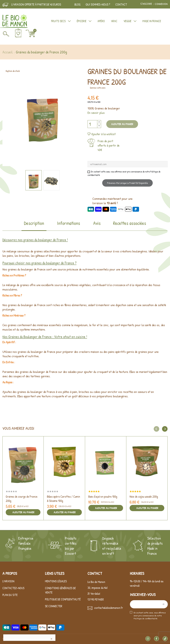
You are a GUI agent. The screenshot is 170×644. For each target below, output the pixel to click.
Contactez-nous (13, 588)
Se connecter (54, 606)
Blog (77, 4)
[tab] (34, 225)
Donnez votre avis (98, 88)
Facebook (156, 639)
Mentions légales (56, 581)
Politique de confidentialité (63, 599)
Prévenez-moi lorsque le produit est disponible (127, 183)
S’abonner (163, 604)
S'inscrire (146, 4)
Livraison (8, 581)
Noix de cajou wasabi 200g (144, 497)
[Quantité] (92, 124)
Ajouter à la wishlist (102, 134)
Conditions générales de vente (60, 590)
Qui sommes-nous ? (98, 4)
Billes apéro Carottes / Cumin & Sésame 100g (63, 499)
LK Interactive (41, 639)
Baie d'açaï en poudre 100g (103, 497)
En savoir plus (96, 113)
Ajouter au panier (122, 124)
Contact (121, 4)
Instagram (148, 639)
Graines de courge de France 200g (22, 499)
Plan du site (10, 595)
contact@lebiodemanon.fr (109, 608)
